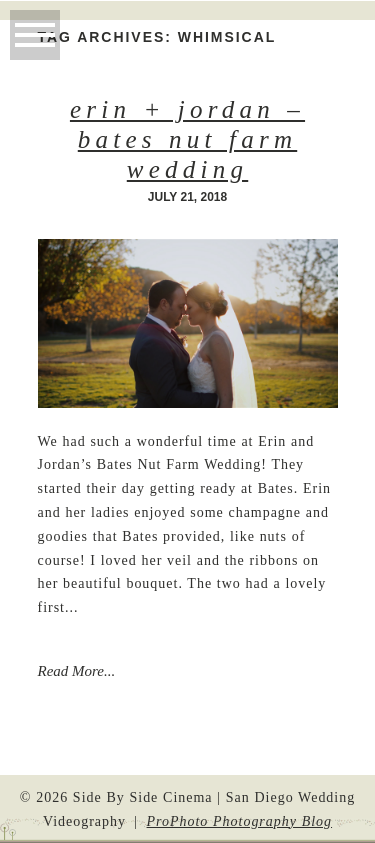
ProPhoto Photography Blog (240, 821)
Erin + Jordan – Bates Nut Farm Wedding (187, 139)
